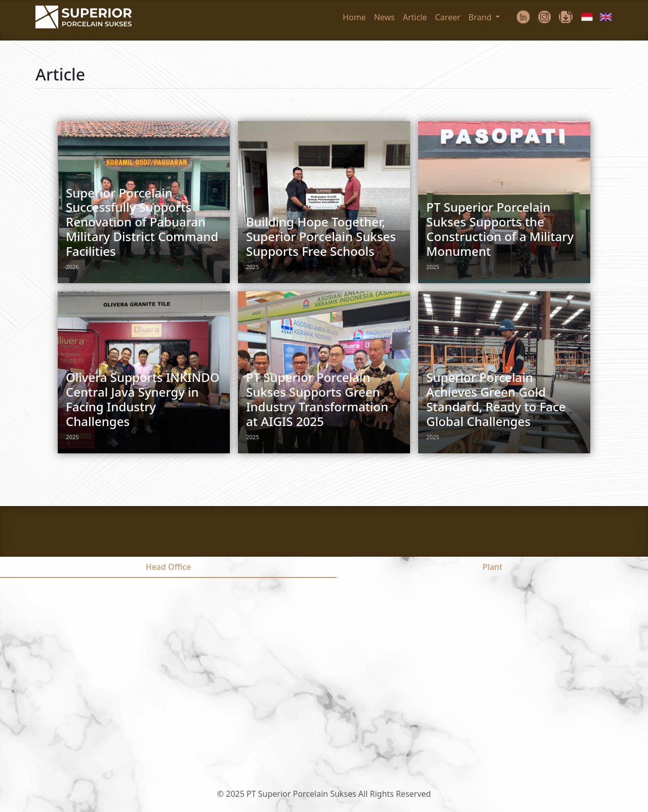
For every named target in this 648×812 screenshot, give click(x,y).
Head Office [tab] (169, 567)
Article (415, 17)
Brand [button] (481, 17)
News (384, 17)
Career (448, 17)
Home (354, 17)
